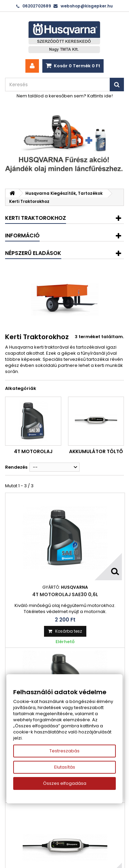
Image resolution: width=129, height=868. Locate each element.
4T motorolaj (33, 451)
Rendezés (16, 467)
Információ (22, 236)
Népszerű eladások (33, 253)
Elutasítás (65, 767)
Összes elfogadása (65, 783)
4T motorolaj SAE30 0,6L (65, 594)
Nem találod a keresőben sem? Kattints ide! (65, 96)
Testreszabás (64, 751)
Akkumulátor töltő (96, 451)
